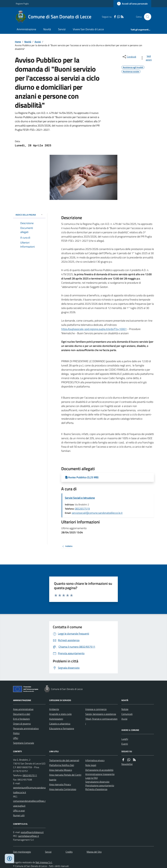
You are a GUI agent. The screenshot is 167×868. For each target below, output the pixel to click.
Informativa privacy (95, 760)
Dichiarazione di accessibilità (99, 770)
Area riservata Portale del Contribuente (65, 777)
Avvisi (38, 42)
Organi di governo (22, 724)
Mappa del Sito (94, 852)
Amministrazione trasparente (100, 774)
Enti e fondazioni (21, 719)
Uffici (16, 738)
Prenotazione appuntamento (100, 785)
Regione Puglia (22, 4)
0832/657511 (30, 775)
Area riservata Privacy (60, 784)
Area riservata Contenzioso (63, 789)
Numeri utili (19, 815)
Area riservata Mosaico (61, 770)
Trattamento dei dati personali (64, 760)
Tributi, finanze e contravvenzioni (101, 721)
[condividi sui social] (129, 57)
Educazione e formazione (62, 728)
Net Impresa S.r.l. (44, 862)
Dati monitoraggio (22, 852)
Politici (16, 733)
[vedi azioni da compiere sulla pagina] (147, 58)
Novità (47, 29)
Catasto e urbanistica (60, 724)
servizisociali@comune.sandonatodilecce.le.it (97, 513)
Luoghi (125, 739)
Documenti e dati (22, 714)
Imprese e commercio (96, 709)
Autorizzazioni (56, 719)
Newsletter (127, 764)
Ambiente (54, 709)
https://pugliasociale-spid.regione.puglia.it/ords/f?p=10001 (94, 329)
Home (18, 42)
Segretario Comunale (24, 743)
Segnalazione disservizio (97, 782)
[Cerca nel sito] (146, 17)
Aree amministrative (23, 709)
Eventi (125, 744)
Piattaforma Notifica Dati (62, 765)
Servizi (62, 29)
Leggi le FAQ (92, 778)
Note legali (91, 765)
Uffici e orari (19, 811)
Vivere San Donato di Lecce (88, 29)
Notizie (125, 709)
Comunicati (127, 714)
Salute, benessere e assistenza (101, 714)
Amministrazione (26, 29)
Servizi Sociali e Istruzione (80, 498)
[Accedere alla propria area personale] (132, 4)
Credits (69, 852)
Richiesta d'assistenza (96, 789)
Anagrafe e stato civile (60, 714)
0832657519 (82, 509)
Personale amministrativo (26, 728)
